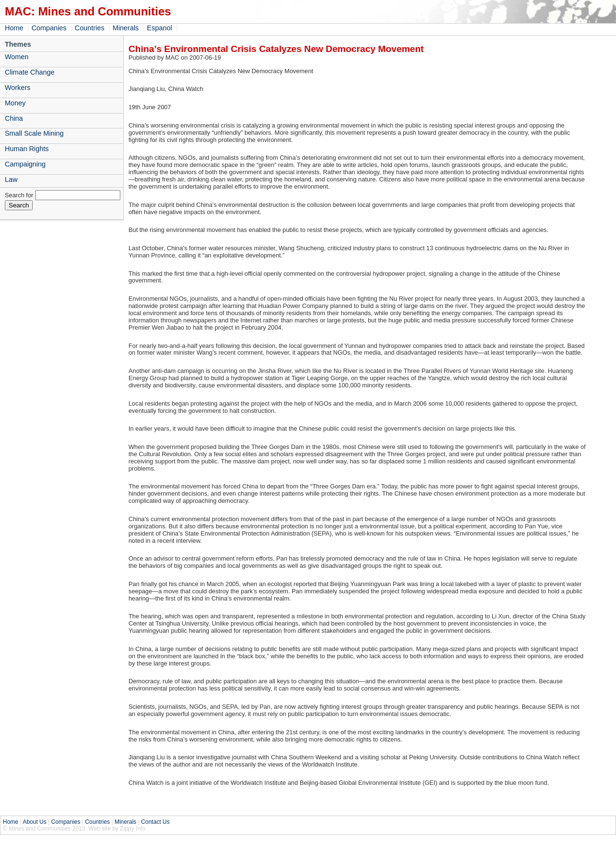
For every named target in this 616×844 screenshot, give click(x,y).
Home (14, 28)
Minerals (126, 28)
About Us (34, 822)
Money (15, 103)
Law (11, 179)
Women (17, 57)
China (14, 118)
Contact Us (155, 822)
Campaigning (25, 164)
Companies (49, 28)
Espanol (159, 28)
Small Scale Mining (34, 133)
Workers (18, 88)
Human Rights (27, 149)
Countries (90, 28)
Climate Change (30, 72)
